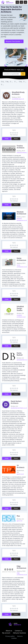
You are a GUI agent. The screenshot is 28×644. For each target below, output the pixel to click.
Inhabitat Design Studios (20, 308)
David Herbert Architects (16, 402)
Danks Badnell (20, 354)
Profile (7, 139)
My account (6, 633)
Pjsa (18, 516)
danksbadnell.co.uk (22, 360)
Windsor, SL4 (20, 313)
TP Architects (21, 466)
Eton (4, 82)
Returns (20, 636)
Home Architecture (21, 259)
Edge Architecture (21, 567)
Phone (16, 139)
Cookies (14, 638)
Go (23, 74)
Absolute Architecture (21, 213)
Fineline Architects (21, 147)
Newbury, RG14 (21, 217)
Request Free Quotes (14, 41)
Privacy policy (10, 636)
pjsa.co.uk (20, 521)
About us (9, 631)
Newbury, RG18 (16, 97)
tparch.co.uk (20, 474)
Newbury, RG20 (21, 571)
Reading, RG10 (21, 151)
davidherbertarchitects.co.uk (19, 408)
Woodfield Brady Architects (18, 93)
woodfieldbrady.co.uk (18, 99)
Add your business (19, 633)
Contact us (19, 631)
